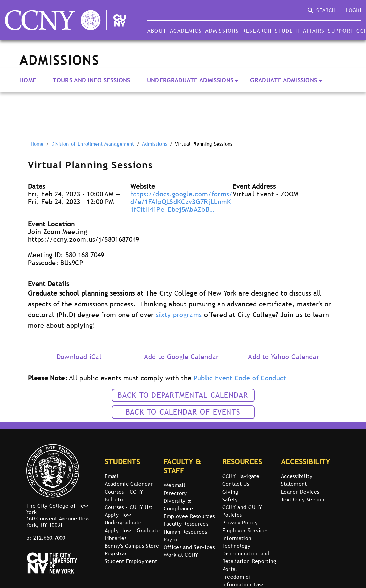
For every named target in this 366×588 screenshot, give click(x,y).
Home (28, 80)
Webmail (174, 485)
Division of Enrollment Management (93, 144)
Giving (230, 492)
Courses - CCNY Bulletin (124, 495)
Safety (230, 499)
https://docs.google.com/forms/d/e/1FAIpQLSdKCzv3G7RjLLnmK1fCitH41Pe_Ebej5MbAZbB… (181, 202)
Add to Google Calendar (181, 357)
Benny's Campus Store (132, 546)
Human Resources (185, 532)
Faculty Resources (186, 524)
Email (112, 476)
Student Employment (131, 561)
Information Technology (237, 542)
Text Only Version (303, 499)
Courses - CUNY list (129, 507)
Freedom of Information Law (243, 580)
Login (353, 10)
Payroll (172, 539)
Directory (175, 493)
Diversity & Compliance (178, 504)
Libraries (116, 538)
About (157, 31)
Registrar (116, 553)
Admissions (222, 31)
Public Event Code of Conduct (240, 378)
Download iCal (79, 357)
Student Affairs (300, 31)
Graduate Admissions (284, 80)
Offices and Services (189, 547)
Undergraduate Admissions (190, 80)
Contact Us (236, 484)
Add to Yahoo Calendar (284, 357)
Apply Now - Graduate (132, 530)
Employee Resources (189, 516)
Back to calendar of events (183, 412)
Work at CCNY (181, 555)
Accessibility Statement (297, 480)
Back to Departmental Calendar (183, 395)
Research (257, 31)
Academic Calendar (129, 484)
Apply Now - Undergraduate (123, 519)
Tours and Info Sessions (91, 80)
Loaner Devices (300, 492)
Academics (186, 31)
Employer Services (245, 530)
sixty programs (179, 315)
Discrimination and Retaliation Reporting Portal (249, 561)
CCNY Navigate (241, 476)
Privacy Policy (240, 522)
